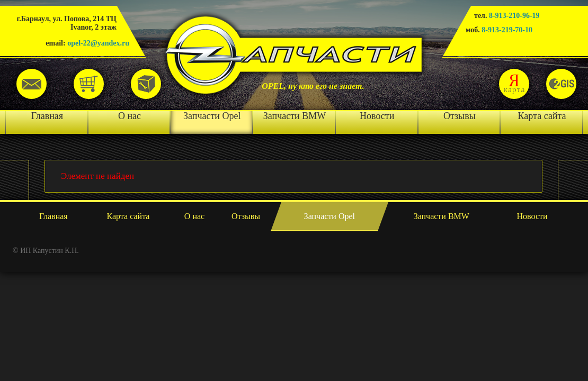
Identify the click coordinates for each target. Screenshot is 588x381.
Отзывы (460, 116)
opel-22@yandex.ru (98, 43)
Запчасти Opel (212, 116)
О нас (130, 116)
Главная (47, 116)
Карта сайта (542, 116)
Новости (377, 116)
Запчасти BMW (295, 116)
